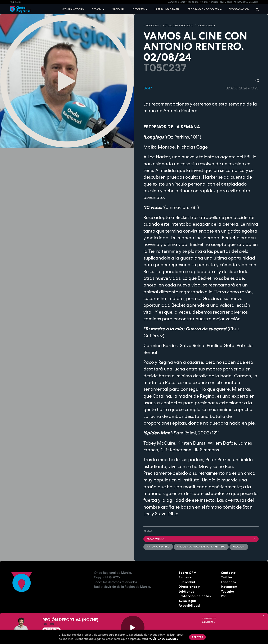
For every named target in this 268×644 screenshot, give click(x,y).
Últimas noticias (73, 9)
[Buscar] (256, 9)
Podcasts (152, 25)
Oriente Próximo (189, 2)
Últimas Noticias (209, 2)
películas (239, 547)
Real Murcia (226, 2)
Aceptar (197, 637)
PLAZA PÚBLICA (206, 25)
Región (97, 9)
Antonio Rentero (158, 547)
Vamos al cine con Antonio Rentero (201, 547)
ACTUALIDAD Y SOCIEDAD (178, 25)
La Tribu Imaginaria (167, 9)
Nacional (118, 9)
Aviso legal (187, 601)
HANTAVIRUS (173, 2)
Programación (239, 9)
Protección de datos (195, 596)
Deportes (139, 9)
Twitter (227, 577)
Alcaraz (253, 2)
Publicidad (187, 582)
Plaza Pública (201, 539)
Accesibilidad (189, 605)
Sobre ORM (187, 573)
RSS (224, 596)
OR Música (209, 622)
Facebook (229, 582)
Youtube (227, 591)
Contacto (228, 573)
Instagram (229, 587)
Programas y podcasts (203, 9)
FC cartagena (241, 2)
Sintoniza (186, 577)
